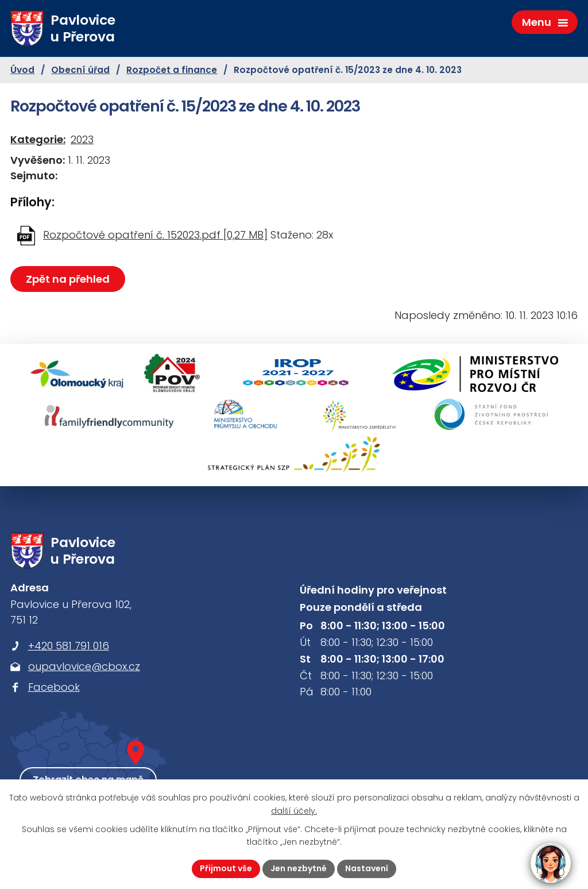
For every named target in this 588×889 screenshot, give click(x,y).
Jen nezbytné (299, 868)
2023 (82, 139)
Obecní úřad (80, 70)
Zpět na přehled (68, 279)
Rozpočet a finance (172, 70)
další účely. (294, 811)
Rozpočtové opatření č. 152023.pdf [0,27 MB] (155, 235)
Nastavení (367, 868)
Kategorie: (38, 139)
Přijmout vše (226, 868)
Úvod (22, 70)
